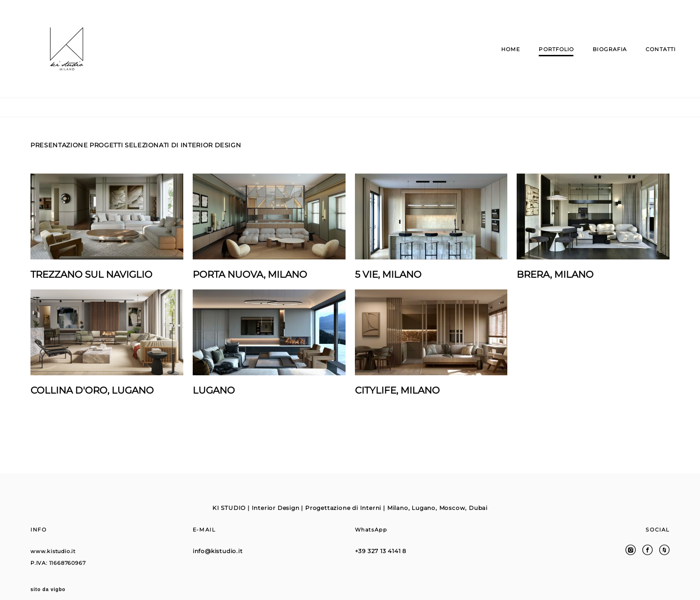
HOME (504, 59)
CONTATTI (655, 59)
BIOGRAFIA (604, 59)
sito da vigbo (48, 578)
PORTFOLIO (550, 59)
